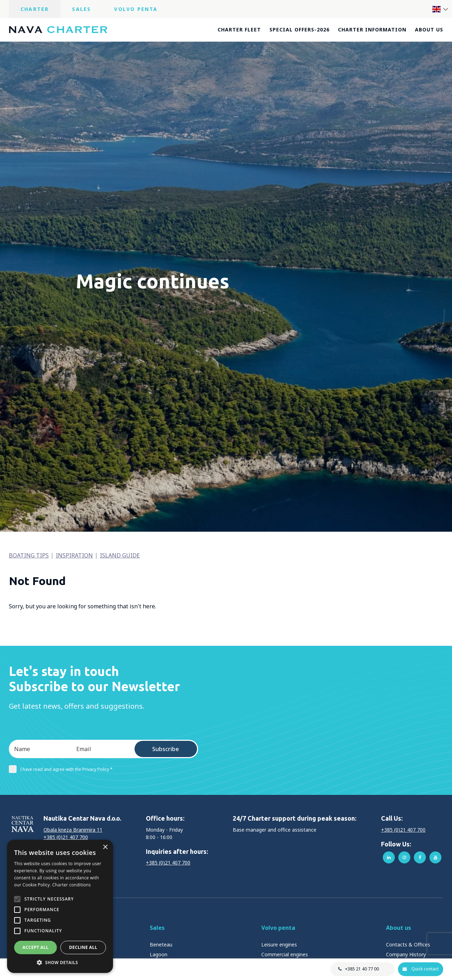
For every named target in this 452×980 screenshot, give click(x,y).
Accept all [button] (36, 947)
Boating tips (29, 555)
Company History (406, 954)
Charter (35, 9)
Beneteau (161, 944)
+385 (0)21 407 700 (66, 837)
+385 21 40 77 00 (362, 969)
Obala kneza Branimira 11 (73, 830)
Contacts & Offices (408, 944)
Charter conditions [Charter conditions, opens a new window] (72, 885)
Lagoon (159, 954)
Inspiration (74, 555)
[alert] (60, 906)
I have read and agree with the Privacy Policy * (61, 769)
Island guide (120, 555)
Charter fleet (239, 29)
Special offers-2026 (299, 29)
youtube (435, 857)
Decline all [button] (83, 947)
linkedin (389, 857)
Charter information (372, 29)
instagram (404, 857)
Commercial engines (285, 954)
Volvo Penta (136, 9)
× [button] (105, 847)
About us (429, 29)
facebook (420, 857)
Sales (81, 9)
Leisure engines (279, 944)
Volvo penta (278, 928)
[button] (60, 962)
